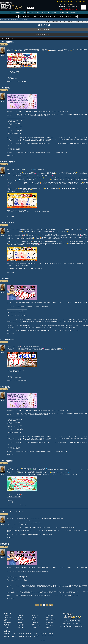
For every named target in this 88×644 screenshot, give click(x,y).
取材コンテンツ (21, 628)
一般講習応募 (35, 628)
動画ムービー (21, 619)
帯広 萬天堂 (21, 633)
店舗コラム (34, 617)
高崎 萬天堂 (14, 635)
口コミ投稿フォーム (50, 621)
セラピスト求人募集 (62, 16)
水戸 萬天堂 (29, 635)
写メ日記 (23, 13)
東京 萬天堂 (51, 635)
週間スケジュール (8, 621)
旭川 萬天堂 (7, 633)
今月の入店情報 (7, 622)
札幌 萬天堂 (14, 633)
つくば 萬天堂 (36, 635)
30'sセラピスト (64, 13)
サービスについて (8, 617)
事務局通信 (48, 628)
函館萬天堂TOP (49, 617)
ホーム (12, 13)
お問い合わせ (52, 16)
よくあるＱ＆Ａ (21, 621)
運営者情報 (48, 624)
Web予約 (21, 16)
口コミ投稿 (45, 16)
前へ (37, 605)
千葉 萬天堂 (21, 637)
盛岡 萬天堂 (36, 633)
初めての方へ (7, 616)
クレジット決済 (37, 16)
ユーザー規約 (35, 621)
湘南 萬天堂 (36, 637)
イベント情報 (21, 624)
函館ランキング (35, 622)
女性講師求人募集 (72, 16)
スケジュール (45, 13)
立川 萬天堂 (7, 637)
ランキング (37, 13)
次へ (51, 605)
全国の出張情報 (21, 626)
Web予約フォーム (50, 622)
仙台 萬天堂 (51, 633)
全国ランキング (35, 624)
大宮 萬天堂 (43, 635)
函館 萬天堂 (29, 633)
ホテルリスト (15, 16)
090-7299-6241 (67, 4)
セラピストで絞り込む (43, 34)
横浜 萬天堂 (29, 637)
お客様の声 (30, 13)
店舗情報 (17, 13)
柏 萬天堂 (14, 637)
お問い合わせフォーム (50, 619)
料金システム (28, 16)
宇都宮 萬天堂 (22, 635)
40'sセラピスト (74, 13)
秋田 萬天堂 (43, 633)
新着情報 (20, 622)
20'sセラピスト (54, 13)
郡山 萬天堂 (7, 635)
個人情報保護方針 (49, 626)
